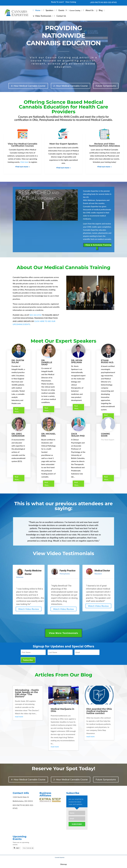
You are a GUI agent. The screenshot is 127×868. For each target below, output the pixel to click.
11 (95, 305)
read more (19, 717)
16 (105, 305)
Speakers (49, 11)
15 (103, 305)
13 (99, 305)
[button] (17, 848)
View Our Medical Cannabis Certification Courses (22, 145)
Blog (101, 11)
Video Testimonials (43, 16)
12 (97, 305)
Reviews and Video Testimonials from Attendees (104, 145)
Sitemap (64, 864)
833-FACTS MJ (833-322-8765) (104, 2)
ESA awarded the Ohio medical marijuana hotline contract (99, 711)
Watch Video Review (29, 609)
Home (38, 11)
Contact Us (61, 16)
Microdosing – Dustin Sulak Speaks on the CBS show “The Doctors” (27, 693)
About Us (89, 11)
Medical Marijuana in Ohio (62, 710)
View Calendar (28, 848)
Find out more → (22, 167)
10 (93, 305)
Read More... (17, 410)
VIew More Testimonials (63, 633)
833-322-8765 (36, 315)
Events (61, 11)
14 (101, 305)
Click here (24, 162)
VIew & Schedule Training (98, 245)
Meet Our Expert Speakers (64, 144)
